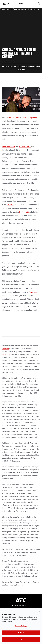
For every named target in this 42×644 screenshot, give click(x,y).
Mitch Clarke (7, 355)
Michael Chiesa (8, 147)
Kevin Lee (33, 292)
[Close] (39, 611)
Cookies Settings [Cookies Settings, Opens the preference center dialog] (21, 626)
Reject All (21, 633)
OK (21, 640)
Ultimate (6, 349)
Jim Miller (10, 205)
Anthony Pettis (25, 147)
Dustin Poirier (25, 212)
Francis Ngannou (30, 118)
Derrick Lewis (14, 118)
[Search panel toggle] (39, 4)
